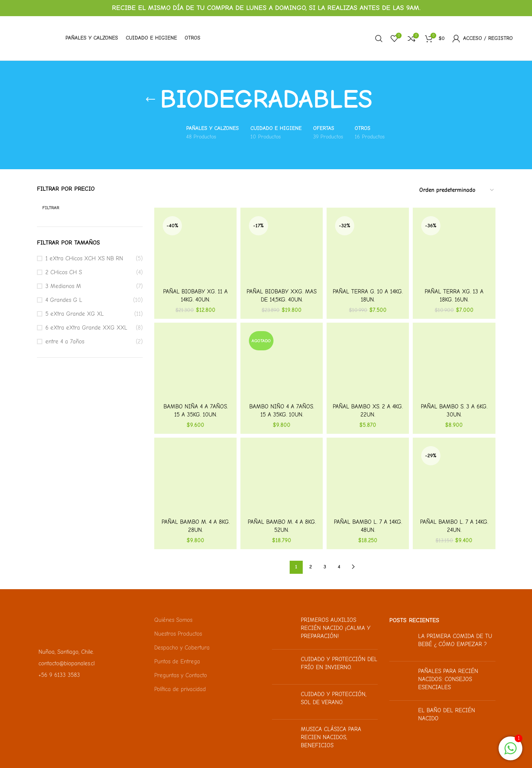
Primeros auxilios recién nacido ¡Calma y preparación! (336, 628)
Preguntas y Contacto (181, 675)
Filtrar (51, 208)
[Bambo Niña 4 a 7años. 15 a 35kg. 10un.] (195, 364)
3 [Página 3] (325, 567)
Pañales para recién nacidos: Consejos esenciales (448, 679)
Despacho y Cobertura (182, 648)
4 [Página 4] (339, 567)
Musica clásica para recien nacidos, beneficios (331, 737)
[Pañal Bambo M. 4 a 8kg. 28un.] (195, 479)
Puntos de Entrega (177, 661)
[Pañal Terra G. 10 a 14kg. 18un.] (368, 249)
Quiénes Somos (173, 620)
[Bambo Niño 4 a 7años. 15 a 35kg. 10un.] (282, 364)
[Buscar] (379, 38)
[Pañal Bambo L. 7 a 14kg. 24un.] (454, 479)
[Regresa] (150, 100)
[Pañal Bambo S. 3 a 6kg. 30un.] (454, 364)
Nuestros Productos (178, 634)
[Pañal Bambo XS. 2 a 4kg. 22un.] (368, 364)
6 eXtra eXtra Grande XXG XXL (86, 328)
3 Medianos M (63, 286)
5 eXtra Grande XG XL (75, 314)
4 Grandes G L (64, 300)
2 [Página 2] (311, 567)
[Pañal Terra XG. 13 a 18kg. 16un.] (454, 249)
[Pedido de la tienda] (457, 190)
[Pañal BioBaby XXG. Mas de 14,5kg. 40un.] (282, 249)
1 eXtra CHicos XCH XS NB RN (84, 258)
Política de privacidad (180, 689)
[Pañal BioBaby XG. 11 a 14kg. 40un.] (195, 249)
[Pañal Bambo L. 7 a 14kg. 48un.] (368, 479)
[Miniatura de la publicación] (284, 630)
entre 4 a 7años (65, 342)
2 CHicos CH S (64, 272)
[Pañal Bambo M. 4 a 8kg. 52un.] (282, 479)
